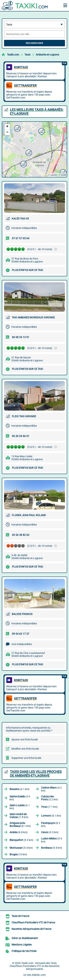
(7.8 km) (19, 816)
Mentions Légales (22, 945)
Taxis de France (20, 916)
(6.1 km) (20, 807)
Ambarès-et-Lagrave (47, 55)
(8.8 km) (19, 832)
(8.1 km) (51, 816)
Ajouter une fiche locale (25, 739)
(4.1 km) (20, 789)
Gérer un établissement (25, 938)
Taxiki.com (13, 55)
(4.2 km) (51, 789)
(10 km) (18, 854)
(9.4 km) (52, 840)
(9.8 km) (52, 848)
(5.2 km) (49, 798)
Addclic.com (39, 975)
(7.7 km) (49, 807)
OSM (64, 175)
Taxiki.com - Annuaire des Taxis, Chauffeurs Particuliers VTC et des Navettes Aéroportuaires (34, 966)
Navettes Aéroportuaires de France (31, 929)
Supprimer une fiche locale (26, 758)
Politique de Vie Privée (24, 951)
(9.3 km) (50, 832)
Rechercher (34, 43)
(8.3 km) (51, 825)
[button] (17, 128)
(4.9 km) (20, 798)
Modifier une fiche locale (25, 749)
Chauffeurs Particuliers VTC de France (33, 922)
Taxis (27, 55)
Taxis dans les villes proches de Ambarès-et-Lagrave (36, 774)
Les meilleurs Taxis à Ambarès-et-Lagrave (37, 112)
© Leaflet (52, 175)
